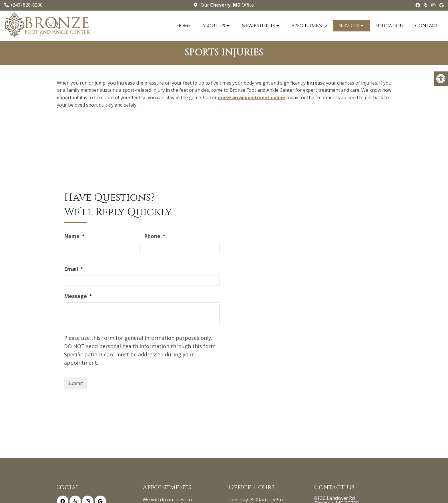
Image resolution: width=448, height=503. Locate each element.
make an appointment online (251, 97)
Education (390, 26)
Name (74, 236)
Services (349, 26)
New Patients (258, 26)
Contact (427, 26)
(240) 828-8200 (27, 5)
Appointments (309, 26)
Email (74, 269)
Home (184, 26)
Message (78, 296)
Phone (155, 236)
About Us (214, 26)
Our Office (227, 5)
